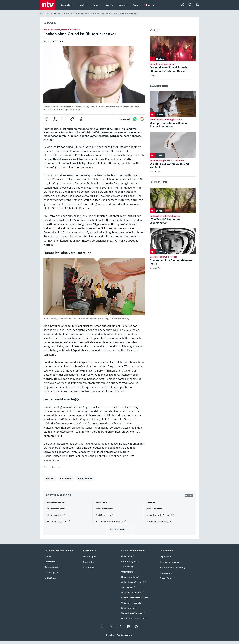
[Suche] (190, 5)
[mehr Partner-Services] (120, 529)
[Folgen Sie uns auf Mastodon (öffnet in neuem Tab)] (128, 627)
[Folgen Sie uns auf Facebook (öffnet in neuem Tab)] (102, 627)
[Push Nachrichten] (197, 5)
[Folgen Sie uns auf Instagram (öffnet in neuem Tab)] (120, 627)
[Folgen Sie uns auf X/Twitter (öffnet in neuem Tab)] (111, 627)
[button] (94, 78)
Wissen (56, 14)
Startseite (45, 14)
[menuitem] (72, 5)
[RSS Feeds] (137, 627)
